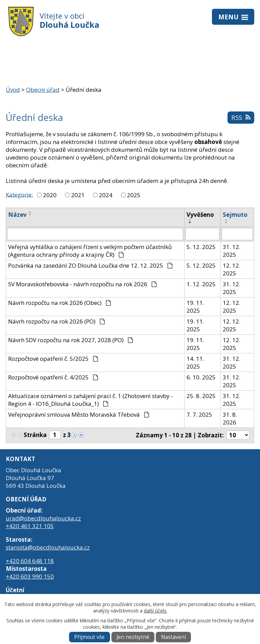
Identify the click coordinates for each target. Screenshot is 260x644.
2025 (134, 195)
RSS (241, 117)
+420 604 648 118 (30, 561)
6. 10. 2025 (201, 377)
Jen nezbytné (133, 637)
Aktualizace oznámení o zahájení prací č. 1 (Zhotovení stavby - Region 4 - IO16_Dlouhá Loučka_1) (91, 400)
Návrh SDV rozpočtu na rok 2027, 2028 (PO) (71, 340)
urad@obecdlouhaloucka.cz (43, 518)
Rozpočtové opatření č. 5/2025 (53, 359)
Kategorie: (19, 194)
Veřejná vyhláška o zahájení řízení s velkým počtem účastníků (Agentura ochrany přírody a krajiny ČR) (90, 251)
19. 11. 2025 (195, 307)
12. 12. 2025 (232, 269)
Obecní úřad (43, 90)
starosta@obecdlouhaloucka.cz (48, 547)
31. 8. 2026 (230, 418)
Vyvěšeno (200, 215)
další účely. (156, 611)
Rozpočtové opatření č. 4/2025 (53, 377)
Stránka (35, 435)
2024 (106, 195)
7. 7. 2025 (199, 414)
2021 (78, 195)
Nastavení (174, 637)
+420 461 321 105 (30, 526)
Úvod (13, 90)
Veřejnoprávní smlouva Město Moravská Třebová (79, 414)
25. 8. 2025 (201, 396)
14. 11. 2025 (195, 362)
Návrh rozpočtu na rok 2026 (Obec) (60, 303)
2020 (50, 195)
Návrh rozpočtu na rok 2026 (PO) (57, 321)
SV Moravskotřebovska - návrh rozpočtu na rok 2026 (82, 284)
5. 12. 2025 (201, 247)
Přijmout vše (89, 637)
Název (17, 215)
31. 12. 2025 (232, 251)
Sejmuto (235, 215)
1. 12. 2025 (201, 284)
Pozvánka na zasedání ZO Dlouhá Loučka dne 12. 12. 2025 (90, 265)
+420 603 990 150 (30, 576)
